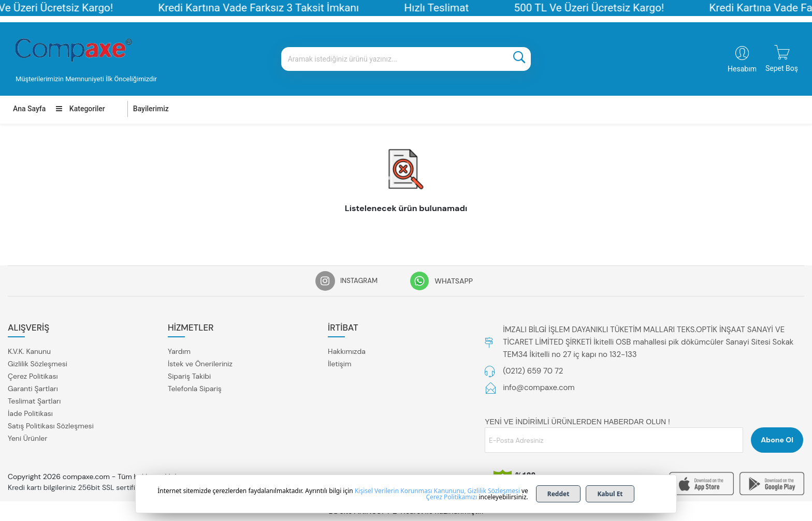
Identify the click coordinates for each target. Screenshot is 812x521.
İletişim (339, 364)
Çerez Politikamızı (451, 497)
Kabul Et (610, 494)
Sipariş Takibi (189, 376)
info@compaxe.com (539, 388)
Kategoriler (80, 109)
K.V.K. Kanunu (29, 351)
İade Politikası (30, 413)
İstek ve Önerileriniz (200, 364)
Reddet (559, 494)
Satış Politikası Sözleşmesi (51, 426)
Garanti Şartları (33, 389)
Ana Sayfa (29, 109)
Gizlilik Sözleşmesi (38, 364)
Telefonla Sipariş (195, 389)
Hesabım (742, 69)
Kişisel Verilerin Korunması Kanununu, (410, 491)
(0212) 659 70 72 (533, 371)
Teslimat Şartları (34, 401)
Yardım (179, 351)
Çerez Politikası (33, 376)
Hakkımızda (347, 351)
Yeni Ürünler (27, 438)
